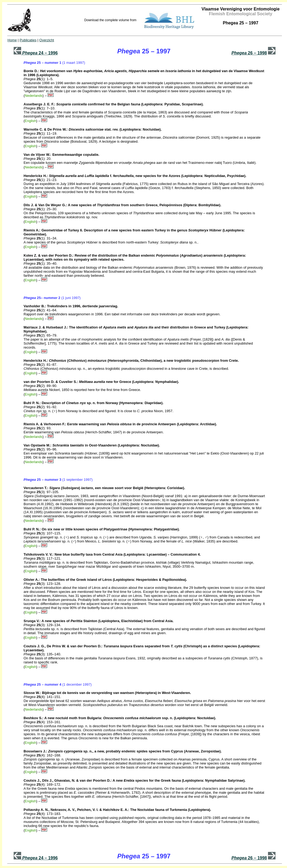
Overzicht (47, 40)
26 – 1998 (249, 53)
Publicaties (28, 40)
